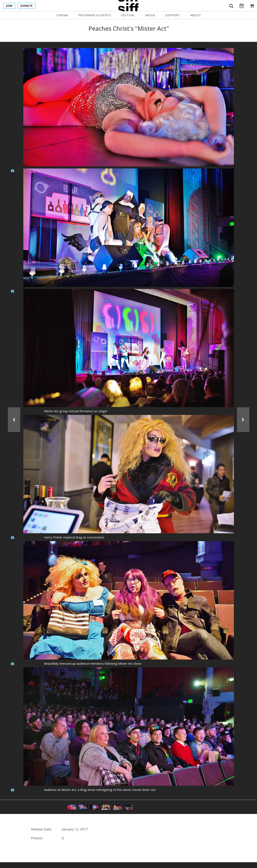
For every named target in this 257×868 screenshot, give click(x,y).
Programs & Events (95, 15)
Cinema (62, 15)
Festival (128, 15)
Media (150, 15)
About (195, 15)
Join (9, 6)
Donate (27, 6)
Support (172, 15)
